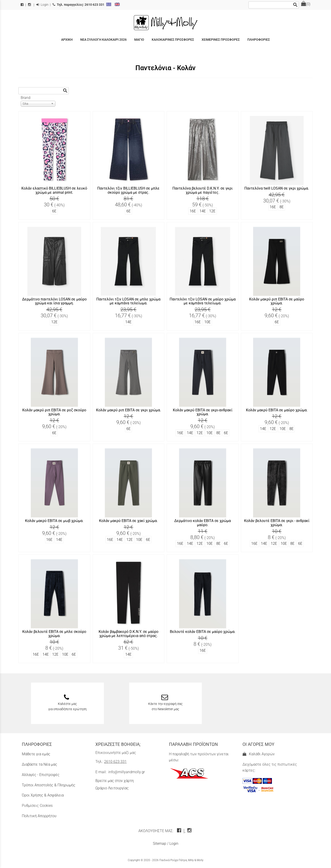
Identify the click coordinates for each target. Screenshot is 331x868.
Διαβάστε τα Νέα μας (40, 764)
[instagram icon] (190, 831)
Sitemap (160, 843)
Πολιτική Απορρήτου (39, 816)
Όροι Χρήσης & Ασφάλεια (43, 795)
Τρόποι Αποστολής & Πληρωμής (49, 785)
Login (42, 5)
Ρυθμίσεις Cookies (37, 806)
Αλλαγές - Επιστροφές (41, 775)
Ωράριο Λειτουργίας (112, 788)
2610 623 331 (115, 762)
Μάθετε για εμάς (36, 754)
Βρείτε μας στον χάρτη (115, 781)
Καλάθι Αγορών (259, 754)
